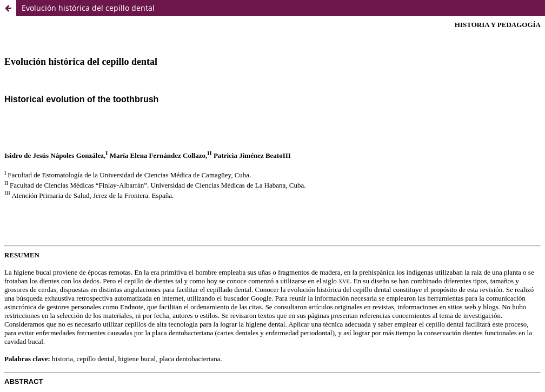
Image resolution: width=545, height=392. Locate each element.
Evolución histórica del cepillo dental (88, 8)
